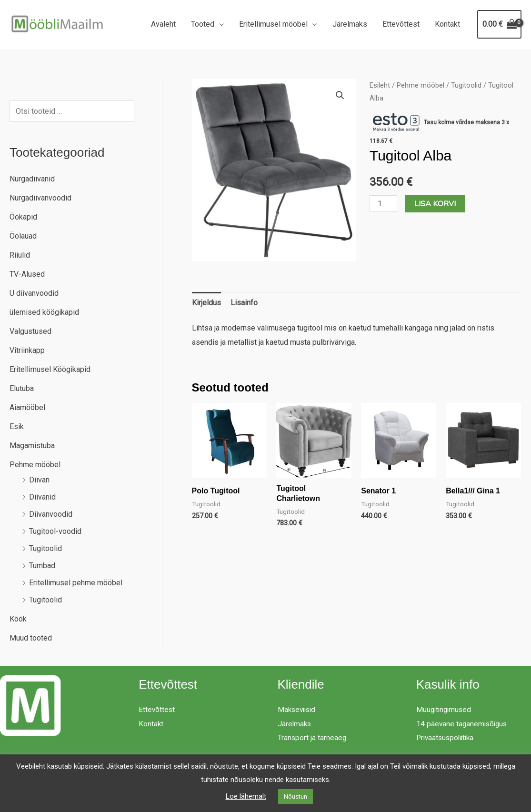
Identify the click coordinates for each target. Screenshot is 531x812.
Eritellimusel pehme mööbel (76, 583)
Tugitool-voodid (55, 531)
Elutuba (22, 388)
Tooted (203, 24)
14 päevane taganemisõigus (463, 724)
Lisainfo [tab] (244, 303)
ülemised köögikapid (44, 312)
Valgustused (30, 331)
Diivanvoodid (51, 514)
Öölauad (23, 236)
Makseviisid (298, 709)
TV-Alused (27, 274)
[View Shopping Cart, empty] (499, 24)
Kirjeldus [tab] (206, 303)
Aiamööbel (27, 407)
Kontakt (447, 24)
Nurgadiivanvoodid (40, 198)
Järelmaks (350, 24)
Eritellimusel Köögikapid (50, 369)
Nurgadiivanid (32, 179)
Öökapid (23, 217)
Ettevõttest (401, 24)
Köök (18, 619)
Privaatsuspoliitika (447, 737)
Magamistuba (32, 446)
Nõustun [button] (296, 797)
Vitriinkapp (27, 350)
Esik (17, 426)
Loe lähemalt (246, 796)
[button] (340, 95)
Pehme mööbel (35, 465)
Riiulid (20, 255)
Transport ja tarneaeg (312, 737)
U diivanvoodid (34, 293)
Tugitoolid (45, 548)
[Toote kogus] (383, 204)
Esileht (380, 85)
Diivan (39, 480)
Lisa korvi (435, 204)
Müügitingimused (445, 709)
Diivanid (42, 497)
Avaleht (163, 24)
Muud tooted (31, 638)
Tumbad (42, 566)
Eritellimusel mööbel (273, 24)
